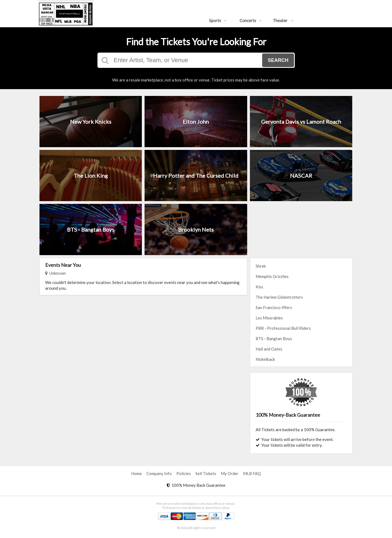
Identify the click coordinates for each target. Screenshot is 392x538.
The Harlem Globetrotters (279, 297)
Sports (218, 20)
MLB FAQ (252, 473)
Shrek (261, 266)
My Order (230, 473)
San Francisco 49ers (274, 307)
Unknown (56, 273)
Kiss (259, 287)
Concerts (251, 20)
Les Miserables (269, 318)
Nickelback (265, 359)
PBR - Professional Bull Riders (283, 328)
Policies (184, 473)
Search (278, 60)
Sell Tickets (206, 473)
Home (137, 473)
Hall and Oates (269, 349)
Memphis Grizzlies (272, 276)
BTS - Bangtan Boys (274, 338)
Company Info (159, 473)
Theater (283, 20)
